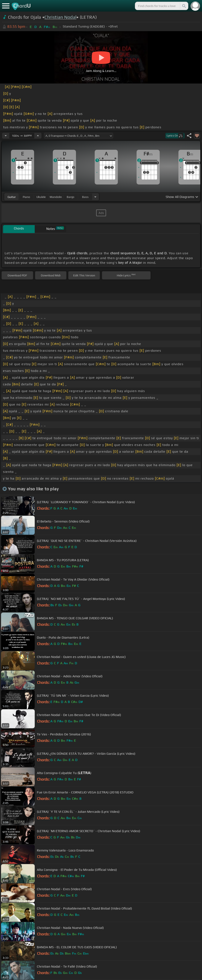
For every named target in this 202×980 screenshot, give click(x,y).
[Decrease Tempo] (6, 136)
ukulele (41, 197)
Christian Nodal (60, 17)
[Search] (184, 6)
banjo (70, 197)
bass (85, 197)
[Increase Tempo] (38, 136)
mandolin (56, 197)
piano (26, 197)
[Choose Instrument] (95, 197)
